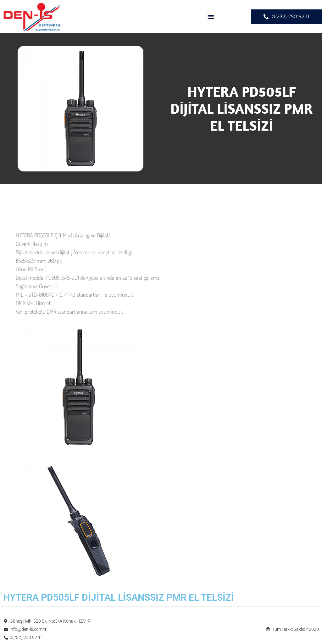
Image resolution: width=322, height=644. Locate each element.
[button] (211, 17)
